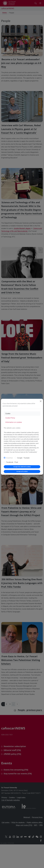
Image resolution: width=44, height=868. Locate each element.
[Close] (41, 401)
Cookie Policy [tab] (10, 418)
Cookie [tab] (8, 414)
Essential (9, 458)
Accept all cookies (22, 471)
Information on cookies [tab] (14, 422)
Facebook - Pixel (12, 462)
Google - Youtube (23, 458)
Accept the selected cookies (22, 467)
